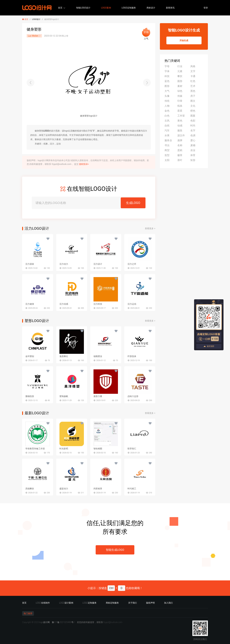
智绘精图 (98, 449)
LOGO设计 (36, 19)
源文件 (181, 135)
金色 (167, 111)
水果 (167, 135)
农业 (193, 150)
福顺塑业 (98, 356)
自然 (167, 126)
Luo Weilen (34, 36)
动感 (180, 126)
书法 (167, 145)
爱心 (193, 140)
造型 (167, 155)
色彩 (193, 121)
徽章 (180, 155)
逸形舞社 (64, 356)
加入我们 (168, 603)
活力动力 (64, 264)
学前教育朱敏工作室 (35, 449)
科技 (167, 76)
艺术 (193, 86)
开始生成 (184, 40)
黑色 (193, 91)
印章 (180, 101)
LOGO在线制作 (43, 603)
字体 (167, 71)
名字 (193, 131)
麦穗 (193, 145)
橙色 (193, 111)
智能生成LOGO (115, 550)
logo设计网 (44, 622)
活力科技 (98, 304)
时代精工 (132, 489)
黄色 (180, 121)
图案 (193, 116)
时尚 (193, 126)
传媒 (180, 96)
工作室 (181, 116)
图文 (193, 101)
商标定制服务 (112, 603)
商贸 (167, 150)
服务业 (168, 140)
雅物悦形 (30, 396)
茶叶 (180, 160)
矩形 (193, 160)
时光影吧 (64, 449)
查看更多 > (150, 228)
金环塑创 (30, 356)
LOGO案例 (106, 8)
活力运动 (132, 304)
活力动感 (64, 304)
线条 (180, 106)
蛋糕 (180, 150)
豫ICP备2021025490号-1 (64, 622)
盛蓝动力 (64, 489)
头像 (167, 96)
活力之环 (132, 264)
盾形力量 (98, 396)
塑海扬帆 (64, 396)
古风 (167, 121)
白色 (167, 116)
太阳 (167, 160)
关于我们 (132, 603)
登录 (206, 8)
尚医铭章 (98, 489)
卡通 (193, 76)
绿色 (180, 91)
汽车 (167, 131)
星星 (180, 111)
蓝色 (167, 81)
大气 (167, 91)
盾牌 (180, 140)
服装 (180, 131)
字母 (167, 66)
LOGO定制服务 (129, 8)
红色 (193, 81)
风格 (193, 66)
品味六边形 (133, 396)
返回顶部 (209, 346)
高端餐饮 (30, 489)
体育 (193, 155)
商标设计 (151, 8)
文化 (193, 106)
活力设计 (98, 264)
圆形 (180, 81)
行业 (180, 66)
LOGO (46, 131)
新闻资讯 (170, 8)
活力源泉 (30, 264)
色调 (193, 135)
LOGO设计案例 (66, 603)
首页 (60, 8)
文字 (193, 71)
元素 (180, 71)
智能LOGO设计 (83, 8)
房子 (193, 96)
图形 (167, 86)
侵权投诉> (84, 164)
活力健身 (30, 304)
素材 (180, 86)
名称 (180, 145)
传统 (167, 101)
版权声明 (150, 603)
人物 (167, 106)
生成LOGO (133, 203)
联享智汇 (132, 449)
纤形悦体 (132, 356)
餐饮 (180, 76)
